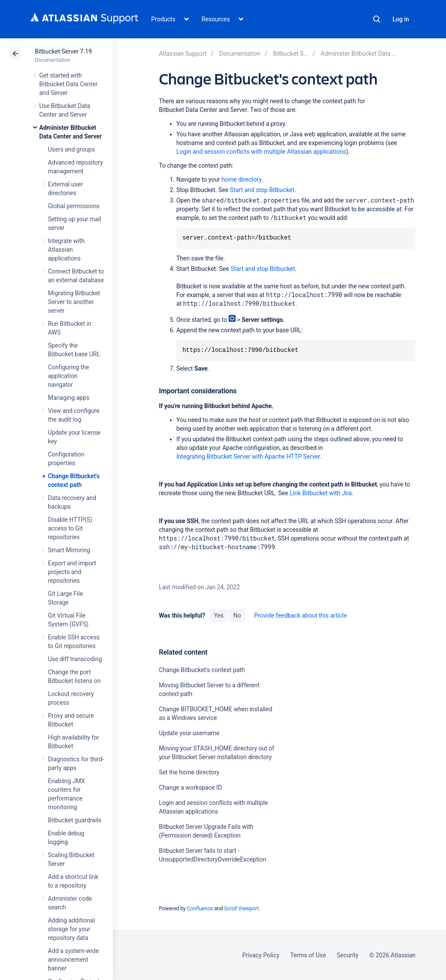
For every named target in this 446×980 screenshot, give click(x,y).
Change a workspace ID (191, 787)
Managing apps (69, 398)
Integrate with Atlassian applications (66, 250)
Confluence (200, 909)
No (237, 615)
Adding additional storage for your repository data (71, 929)
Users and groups (71, 149)
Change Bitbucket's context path (202, 670)
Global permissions (74, 206)
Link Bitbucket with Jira (321, 493)
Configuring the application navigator (69, 376)
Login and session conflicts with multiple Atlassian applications (261, 152)
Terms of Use (308, 955)
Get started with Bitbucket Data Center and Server (68, 84)
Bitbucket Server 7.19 (63, 51)
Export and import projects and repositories (72, 572)
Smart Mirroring (69, 550)
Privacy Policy (261, 955)
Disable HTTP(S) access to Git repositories (70, 528)
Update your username (189, 733)
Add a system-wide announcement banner (73, 960)
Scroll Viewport (241, 909)
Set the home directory (189, 772)
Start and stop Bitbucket (262, 190)
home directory (241, 179)
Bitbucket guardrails (74, 820)
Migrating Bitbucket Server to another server (74, 302)
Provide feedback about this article (300, 615)
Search (377, 19)
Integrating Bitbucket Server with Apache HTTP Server (248, 456)
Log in (401, 19)
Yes (219, 615)
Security (348, 955)
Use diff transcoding (75, 659)
